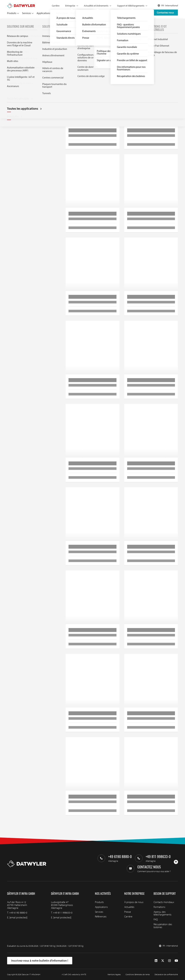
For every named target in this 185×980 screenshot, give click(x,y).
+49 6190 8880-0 (18, 913)
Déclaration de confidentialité (166, 974)
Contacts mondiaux (164, 902)
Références (62, 13)
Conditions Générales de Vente (138, 974)
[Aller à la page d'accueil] (21, 5)
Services (26, 13)
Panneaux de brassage (62, 22)
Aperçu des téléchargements (162, 913)
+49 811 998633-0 (63, 913)
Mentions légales (114, 974)
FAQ (156, 919)
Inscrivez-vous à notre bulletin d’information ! (40, 961)
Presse (128, 912)
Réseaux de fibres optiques (36, 22)
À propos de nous (134, 902)
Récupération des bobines (163, 926)
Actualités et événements (96, 6)
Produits (12, 13)
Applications (43, 13)
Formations (159, 907)
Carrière (56, 6)
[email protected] (18, 917)
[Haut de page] (176, 862)
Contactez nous (165, 12)
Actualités (129, 907)
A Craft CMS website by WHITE (74, 974)
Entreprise (70, 6)
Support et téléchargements (131, 6)
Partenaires (77, 13)
